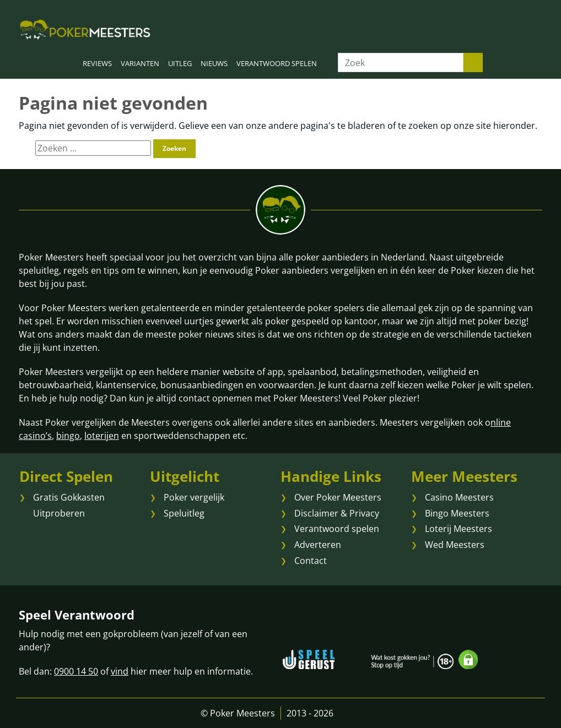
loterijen (102, 436)
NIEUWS (214, 63)
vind (120, 671)
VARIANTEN (140, 63)
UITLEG (180, 63)
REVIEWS (97, 63)
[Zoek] (401, 63)
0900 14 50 (76, 671)
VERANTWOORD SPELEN (277, 63)
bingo (68, 436)
